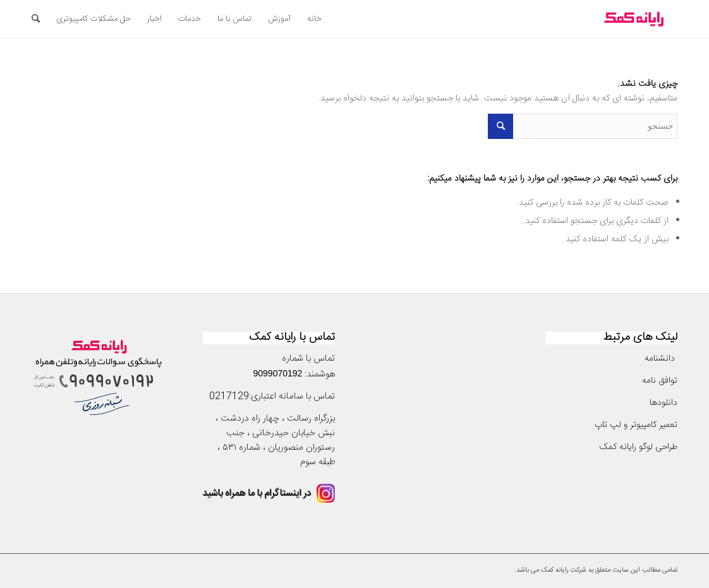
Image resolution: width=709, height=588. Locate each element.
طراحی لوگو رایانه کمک (638, 447)
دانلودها (664, 403)
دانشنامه (661, 359)
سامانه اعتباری (277, 397)
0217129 (229, 397)
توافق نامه (658, 381)
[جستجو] (36, 19)
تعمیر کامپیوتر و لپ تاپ (636, 425)
